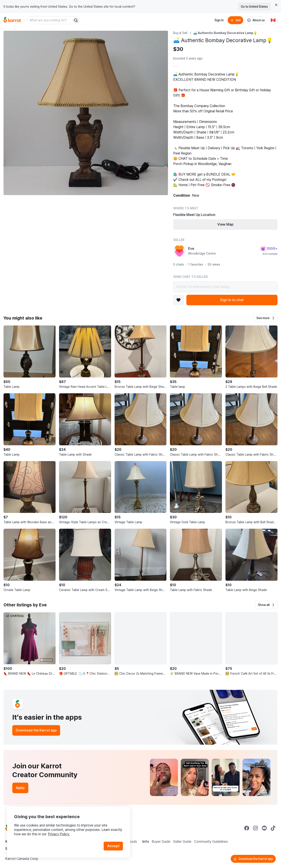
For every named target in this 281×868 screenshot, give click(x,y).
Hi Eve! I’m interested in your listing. (225, 287)
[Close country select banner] (276, 5)
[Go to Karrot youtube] (264, 828)
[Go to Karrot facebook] (247, 828)
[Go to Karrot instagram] (256, 828)
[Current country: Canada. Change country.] (273, 20)
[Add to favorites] (178, 300)
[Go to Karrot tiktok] (273, 828)
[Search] (76, 20)
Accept (113, 846)
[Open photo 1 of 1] (86, 113)
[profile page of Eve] (179, 251)
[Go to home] (12, 20)
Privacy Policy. (59, 834)
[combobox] (50, 20)
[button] (266, 318)
